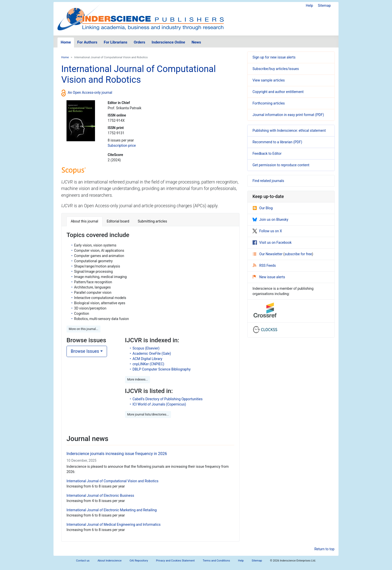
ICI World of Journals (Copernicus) (159, 404)
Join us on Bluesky (270, 219)
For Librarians (115, 42)
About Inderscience (109, 561)
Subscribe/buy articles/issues (276, 69)
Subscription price (122, 145)
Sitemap (324, 5)
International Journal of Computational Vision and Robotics (112, 481)
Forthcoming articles (269, 103)
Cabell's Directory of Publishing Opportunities (167, 399)
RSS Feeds (264, 265)
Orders (139, 42)
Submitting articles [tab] (152, 221)
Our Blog (263, 208)
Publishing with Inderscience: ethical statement (289, 130)
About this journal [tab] (84, 221)
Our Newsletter (268, 254)
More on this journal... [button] (83, 329)
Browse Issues (85, 351)
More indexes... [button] (138, 379)
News (196, 42)
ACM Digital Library (147, 359)
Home (66, 42)
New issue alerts (269, 277)
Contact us (83, 561)
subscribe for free (298, 254)
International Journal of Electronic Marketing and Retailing (112, 510)
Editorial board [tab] (118, 221)
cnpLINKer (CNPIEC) (148, 364)
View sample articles (269, 80)
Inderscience (168, 42)
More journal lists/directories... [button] (148, 414)
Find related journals (268, 181)
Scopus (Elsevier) (146, 348)
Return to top (324, 549)
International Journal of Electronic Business (100, 495)
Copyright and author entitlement (278, 92)
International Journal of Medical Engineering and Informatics (113, 524)
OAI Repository (139, 561)
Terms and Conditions (216, 561)
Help (309, 5)
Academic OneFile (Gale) (152, 353)
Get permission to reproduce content (281, 165)
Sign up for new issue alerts (274, 57)
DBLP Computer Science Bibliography (161, 369)
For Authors (87, 42)
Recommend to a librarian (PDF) (277, 142)
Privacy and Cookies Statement (175, 561)
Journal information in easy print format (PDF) (288, 115)
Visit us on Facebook (272, 242)
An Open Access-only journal (90, 92)
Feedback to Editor (267, 153)
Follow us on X (267, 231)
